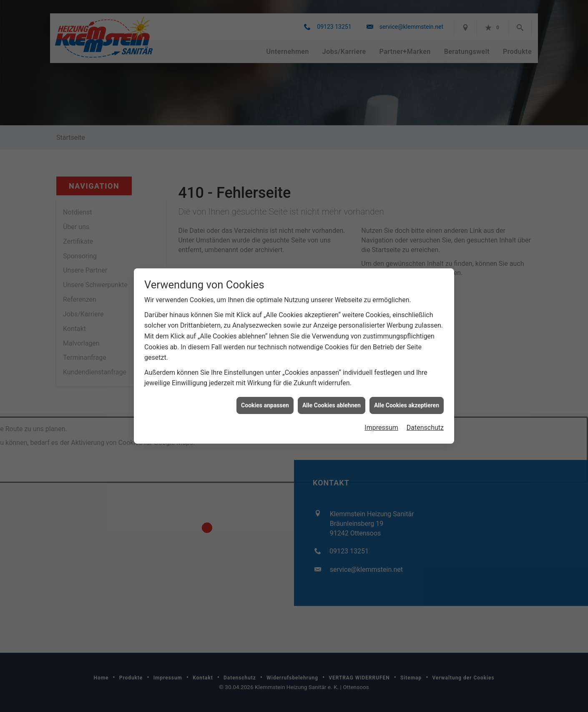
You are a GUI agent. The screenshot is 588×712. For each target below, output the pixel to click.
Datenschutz (425, 417)
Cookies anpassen (265, 394)
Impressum (381, 417)
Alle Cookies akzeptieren (407, 394)
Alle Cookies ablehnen (332, 394)
